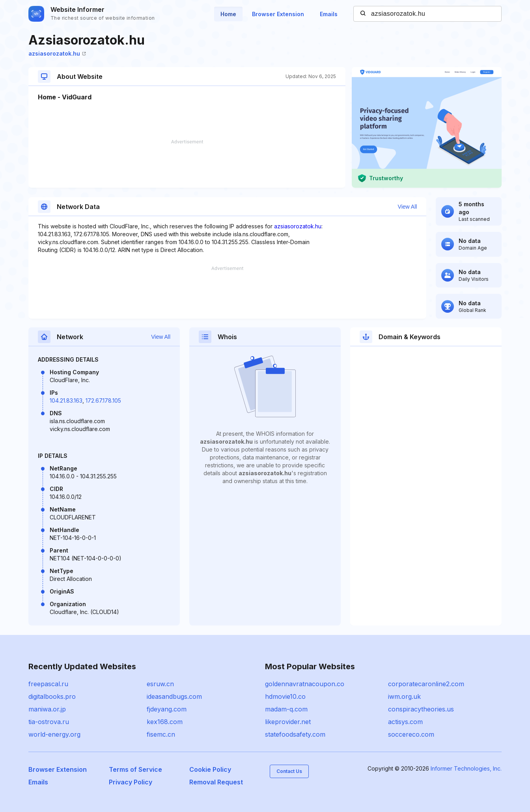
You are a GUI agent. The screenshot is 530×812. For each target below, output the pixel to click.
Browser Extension (278, 14)
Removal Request (216, 782)
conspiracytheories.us (421, 709)
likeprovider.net (288, 722)
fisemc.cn (161, 734)
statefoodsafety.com (295, 734)
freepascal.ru (48, 684)
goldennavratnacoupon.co (305, 684)
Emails (329, 14)
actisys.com (405, 722)
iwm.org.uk (404, 696)
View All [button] (408, 207)
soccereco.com (411, 734)
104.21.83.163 (66, 400)
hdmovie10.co (285, 696)
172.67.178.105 (103, 400)
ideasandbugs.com (174, 696)
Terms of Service (135, 769)
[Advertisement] (187, 164)
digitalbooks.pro (52, 696)
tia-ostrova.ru (49, 722)
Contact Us (289, 771)
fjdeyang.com (167, 709)
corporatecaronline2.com (426, 684)
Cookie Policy (210, 769)
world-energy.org (54, 734)
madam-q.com (286, 709)
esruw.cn (160, 684)
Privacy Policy (131, 782)
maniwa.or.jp (47, 709)
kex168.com (165, 722)
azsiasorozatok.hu (57, 53)
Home (228, 14)
